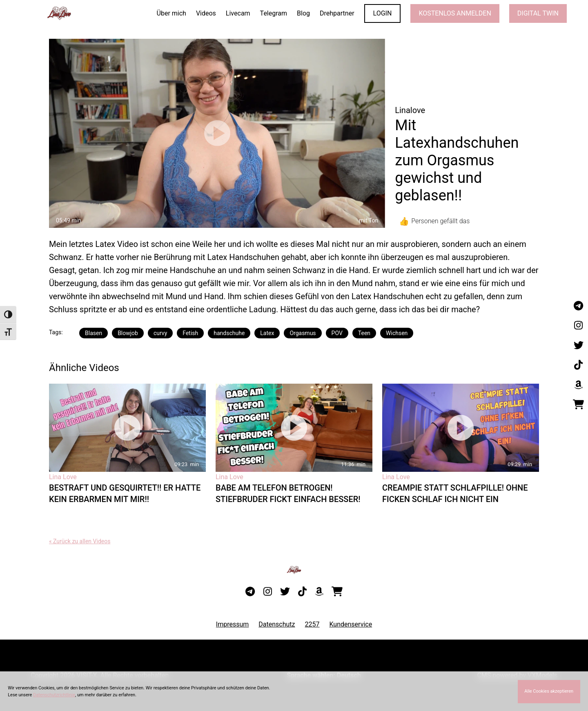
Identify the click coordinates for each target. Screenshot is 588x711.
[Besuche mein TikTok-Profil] (578, 365)
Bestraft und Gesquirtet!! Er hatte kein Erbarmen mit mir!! (125, 493)
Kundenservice (351, 624)
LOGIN (383, 13)
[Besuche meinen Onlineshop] (578, 405)
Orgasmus (303, 333)
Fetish (190, 333)
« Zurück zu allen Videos (80, 541)
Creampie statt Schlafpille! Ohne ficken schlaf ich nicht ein (455, 493)
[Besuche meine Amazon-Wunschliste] (578, 385)
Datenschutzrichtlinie (54, 695)
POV (337, 333)
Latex (267, 333)
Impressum (233, 624)
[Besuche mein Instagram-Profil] (578, 326)
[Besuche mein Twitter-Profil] (578, 346)
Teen (364, 333)
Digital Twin (538, 13)
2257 (312, 624)
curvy (160, 333)
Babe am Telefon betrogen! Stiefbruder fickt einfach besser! (288, 493)
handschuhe (229, 333)
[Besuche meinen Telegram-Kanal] (578, 306)
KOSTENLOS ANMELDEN (455, 13)
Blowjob (128, 333)
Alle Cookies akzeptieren (549, 691)
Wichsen (397, 333)
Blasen (94, 333)
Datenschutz (277, 624)
